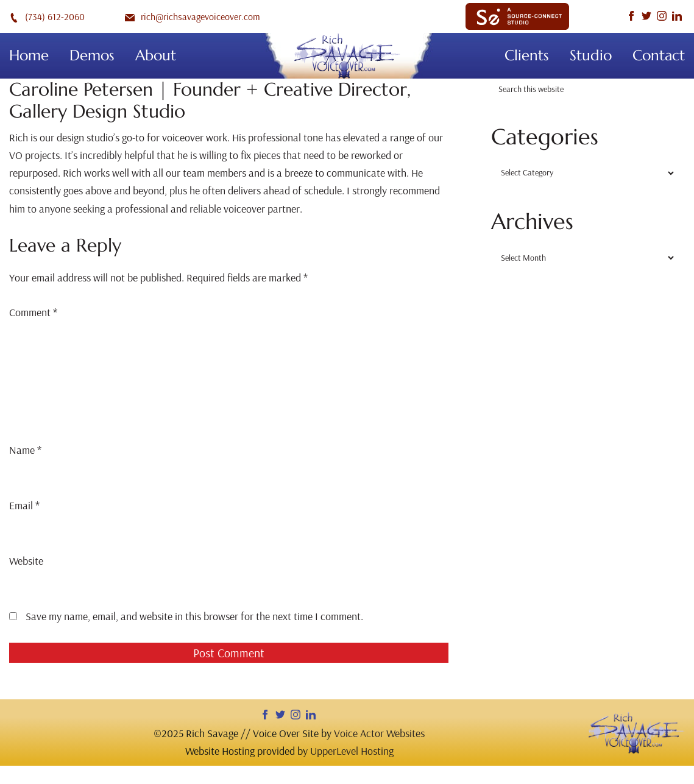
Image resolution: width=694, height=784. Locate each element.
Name (25, 450)
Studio (591, 55)
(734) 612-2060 (47, 16)
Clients (527, 55)
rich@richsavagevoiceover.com (193, 16)
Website (26, 561)
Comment (33, 312)
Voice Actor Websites (379, 733)
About (156, 55)
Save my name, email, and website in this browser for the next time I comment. (194, 616)
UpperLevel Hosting (352, 751)
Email (24, 505)
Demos (92, 55)
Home (29, 55)
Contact (659, 55)
